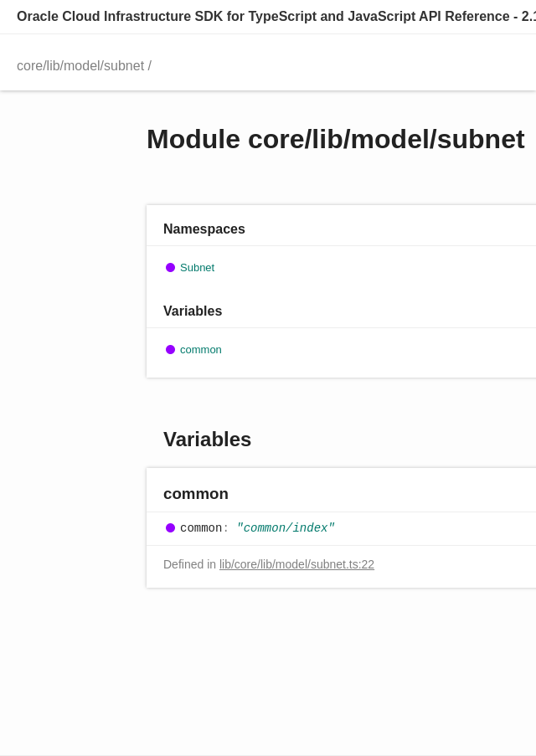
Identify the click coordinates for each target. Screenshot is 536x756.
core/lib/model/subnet (80, 66)
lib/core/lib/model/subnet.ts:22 (297, 564)
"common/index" (286, 528)
